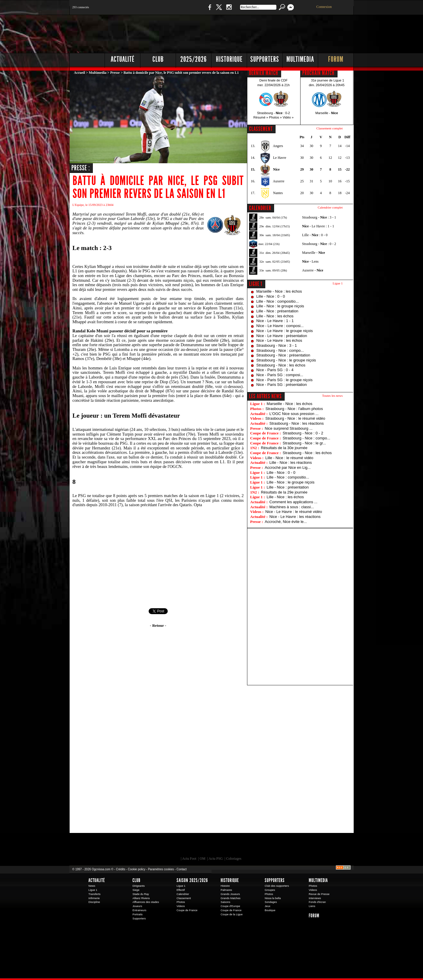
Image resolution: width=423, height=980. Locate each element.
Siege (136, 890)
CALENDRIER (260, 208)
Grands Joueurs (230, 894)
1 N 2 (168, 10)
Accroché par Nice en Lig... (288, 467)
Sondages (271, 902)
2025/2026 (194, 59)
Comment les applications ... (293, 502)
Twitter (219, 10)
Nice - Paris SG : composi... (280, 375)
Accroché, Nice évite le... (286, 522)
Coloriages (234, 859)
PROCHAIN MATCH (318, 73)
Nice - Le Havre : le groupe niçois (285, 331)
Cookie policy (136, 869)
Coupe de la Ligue (232, 914)
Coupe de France (187, 910)
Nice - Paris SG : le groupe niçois (284, 380)
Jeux (267, 906)
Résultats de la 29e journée (284, 492)
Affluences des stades (146, 902)
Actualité (123, 59)
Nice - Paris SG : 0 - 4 (275, 370)
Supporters (265, 59)
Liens (312, 906)
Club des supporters (277, 886)
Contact (182, 869)
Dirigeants (139, 886)
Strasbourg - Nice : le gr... (304, 443)
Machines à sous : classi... (292, 507)
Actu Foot (189, 859)
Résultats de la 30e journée (284, 448)
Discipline (94, 902)
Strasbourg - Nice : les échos (281, 365)
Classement (184, 898)
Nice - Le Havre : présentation (282, 336)
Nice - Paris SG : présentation (282, 385)
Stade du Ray (141, 894)
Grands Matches (231, 898)
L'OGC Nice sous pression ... (294, 414)
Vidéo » (288, 117)
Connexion (324, 7)
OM (203, 859)
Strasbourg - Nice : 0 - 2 (303, 433)
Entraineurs (139, 910)
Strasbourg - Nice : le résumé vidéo (295, 418)
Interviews (315, 898)
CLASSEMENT (261, 129)
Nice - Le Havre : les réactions (295, 517)
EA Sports (137, 846)
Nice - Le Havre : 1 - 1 (275, 321)
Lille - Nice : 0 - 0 (271, 296)
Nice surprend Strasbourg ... (289, 428)
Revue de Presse (319, 894)
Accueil (80, 73)
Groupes (270, 890)
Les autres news (265, 396)
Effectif (181, 890)
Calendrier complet (330, 207)
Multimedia (300, 59)
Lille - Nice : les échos (275, 316)
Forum (336, 59)
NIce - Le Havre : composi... (280, 326)
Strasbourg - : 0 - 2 (319, 244)
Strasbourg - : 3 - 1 (319, 217)
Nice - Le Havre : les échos (279, 340)
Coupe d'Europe (230, 906)
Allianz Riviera (141, 898)
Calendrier (183, 894)
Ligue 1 (256, 284)
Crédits (121, 869)
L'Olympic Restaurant (214, 846)
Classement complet (329, 128)
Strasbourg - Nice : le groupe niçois (286, 360)
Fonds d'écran (317, 902)
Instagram (229, 10)
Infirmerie (94, 898)
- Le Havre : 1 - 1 (318, 226)
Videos (181, 906)
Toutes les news (333, 396)
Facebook (209, 10)
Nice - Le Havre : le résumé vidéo (294, 512)
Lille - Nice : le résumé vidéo (289, 458)
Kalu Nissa (293, 846)
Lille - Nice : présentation (277, 311)
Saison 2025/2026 (192, 880)
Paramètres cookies (161, 869)
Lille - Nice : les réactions (291, 462)
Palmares (226, 890)
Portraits (137, 914)
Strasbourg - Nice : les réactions (297, 423)
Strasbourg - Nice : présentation (283, 355)
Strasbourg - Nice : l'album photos (294, 409)
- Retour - (158, 625)
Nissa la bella (273, 898)
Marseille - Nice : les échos (279, 291)
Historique (229, 59)
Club (158, 59)
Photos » (275, 117)
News (92, 886)
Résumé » (261, 117)
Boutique (190, 10)
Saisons (225, 902)
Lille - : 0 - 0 (315, 235)
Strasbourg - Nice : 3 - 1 (277, 345)
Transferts (94, 894)
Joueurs (137, 906)
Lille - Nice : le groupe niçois (280, 306)
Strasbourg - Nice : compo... (280, 350)
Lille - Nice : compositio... (278, 301)
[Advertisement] (247, 32)
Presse (115, 73)
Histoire (225, 886)
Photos (181, 902)
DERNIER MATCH (264, 73)
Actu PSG (216, 859)
